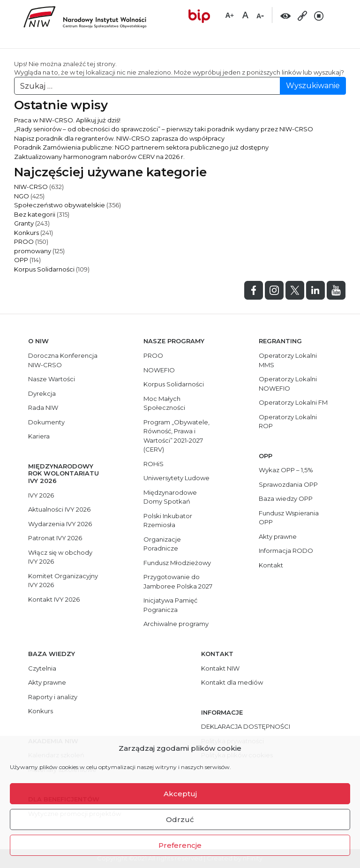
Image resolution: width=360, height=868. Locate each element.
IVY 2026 (41, 495)
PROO (24, 242)
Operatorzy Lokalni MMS (288, 360)
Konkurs (26, 233)
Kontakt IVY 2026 (54, 599)
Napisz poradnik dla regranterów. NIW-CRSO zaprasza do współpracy (119, 138)
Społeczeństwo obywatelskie (60, 205)
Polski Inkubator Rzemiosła (168, 521)
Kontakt (271, 565)
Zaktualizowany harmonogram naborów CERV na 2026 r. (99, 157)
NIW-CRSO (31, 187)
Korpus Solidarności (44, 269)
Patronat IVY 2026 (55, 538)
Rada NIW (43, 408)
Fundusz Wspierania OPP (289, 518)
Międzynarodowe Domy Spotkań (170, 497)
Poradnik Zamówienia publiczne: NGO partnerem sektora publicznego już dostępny (141, 147)
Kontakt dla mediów (232, 682)
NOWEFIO (159, 370)
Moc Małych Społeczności (164, 403)
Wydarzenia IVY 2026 (60, 524)
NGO (22, 196)
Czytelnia (42, 668)
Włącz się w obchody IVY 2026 (60, 557)
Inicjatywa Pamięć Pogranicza (170, 605)
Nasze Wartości (52, 379)
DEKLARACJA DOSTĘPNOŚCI (246, 726)
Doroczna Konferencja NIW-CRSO (63, 360)
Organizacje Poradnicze (162, 544)
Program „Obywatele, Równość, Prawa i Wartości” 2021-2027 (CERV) (176, 436)
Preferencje (180, 845)
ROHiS (154, 464)
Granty (24, 223)
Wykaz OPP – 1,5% (286, 470)
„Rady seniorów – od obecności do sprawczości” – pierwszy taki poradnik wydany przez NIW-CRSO (164, 129)
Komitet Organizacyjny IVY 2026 (63, 581)
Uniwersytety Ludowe (176, 478)
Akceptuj (180, 794)
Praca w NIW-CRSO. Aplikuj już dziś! (67, 120)
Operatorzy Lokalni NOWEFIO (288, 384)
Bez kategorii (35, 214)
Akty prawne (278, 536)
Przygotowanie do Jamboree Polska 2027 (178, 581)
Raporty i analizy (53, 697)
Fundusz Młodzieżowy (177, 563)
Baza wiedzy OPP (286, 498)
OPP (21, 260)
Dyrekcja (42, 393)
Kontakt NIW (220, 668)
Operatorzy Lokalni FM (293, 402)
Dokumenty (46, 422)
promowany (33, 251)
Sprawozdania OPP (288, 484)
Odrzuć (180, 819)
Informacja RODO (286, 551)
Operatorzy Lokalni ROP (288, 422)
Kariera (39, 436)
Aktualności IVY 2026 (59, 509)
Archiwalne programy (176, 624)
